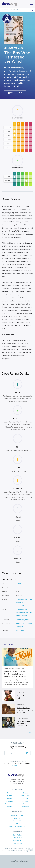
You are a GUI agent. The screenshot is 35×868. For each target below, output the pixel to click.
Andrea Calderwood (24, 624)
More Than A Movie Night (18, 826)
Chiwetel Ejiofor (22, 599)
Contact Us (18, 843)
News (18, 824)
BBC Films (20, 631)
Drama (18, 583)
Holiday (10, 807)
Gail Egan (20, 627)
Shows (25, 793)
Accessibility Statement (14, 851)
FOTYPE (30, 849)
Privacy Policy (17, 840)
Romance (25, 807)
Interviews (18, 818)
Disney (10, 798)
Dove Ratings (17, 835)
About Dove (18, 838)
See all (29, 732)
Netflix (10, 796)
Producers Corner (17, 815)
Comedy (25, 801)
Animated (10, 801)
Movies (10, 793)
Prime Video (25, 796)
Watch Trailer (15, 93)
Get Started (18, 766)
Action (25, 798)
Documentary (10, 804)
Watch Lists (18, 821)
